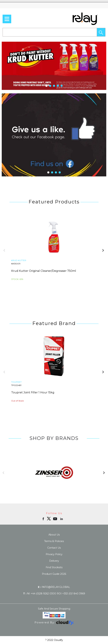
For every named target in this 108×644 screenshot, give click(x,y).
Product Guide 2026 (54, 574)
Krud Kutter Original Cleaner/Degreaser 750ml (44, 271)
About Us (54, 535)
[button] (101, 32)
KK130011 (16, 264)
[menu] (7, 19)
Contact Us (54, 548)
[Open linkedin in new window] (62, 519)
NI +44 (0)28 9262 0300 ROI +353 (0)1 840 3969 (54, 594)
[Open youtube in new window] (55, 519)
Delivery (54, 561)
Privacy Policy (54, 554)
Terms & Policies (54, 541)
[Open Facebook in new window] (44, 519)
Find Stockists (54, 567)
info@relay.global (54, 587)
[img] (49, 519)
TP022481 (16, 385)
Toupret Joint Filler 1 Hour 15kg (33, 392)
